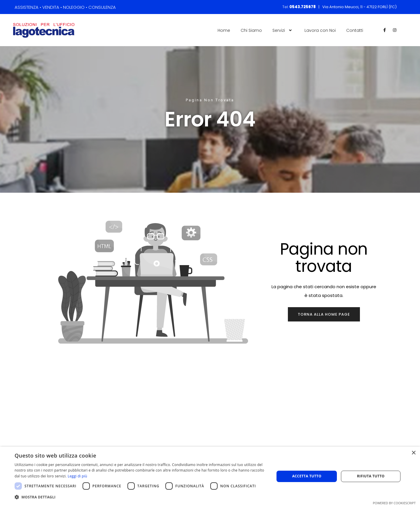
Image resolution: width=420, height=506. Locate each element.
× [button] (413, 453)
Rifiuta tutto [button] (371, 476)
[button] (141, 497)
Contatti (355, 30)
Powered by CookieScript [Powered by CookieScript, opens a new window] (394, 503)
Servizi (283, 30)
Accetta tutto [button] (307, 476)
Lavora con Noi (320, 30)
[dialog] (210, 476)
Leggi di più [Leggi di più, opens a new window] (77, 476)
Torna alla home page (324, 314)
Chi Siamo (251, 30)
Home (224, 30)
